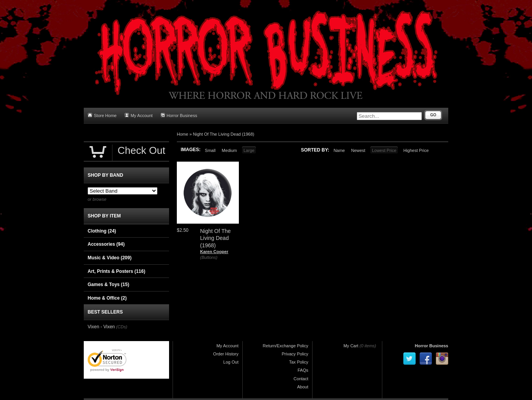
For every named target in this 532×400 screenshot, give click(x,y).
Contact (301, 379)
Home (182, 134)
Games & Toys (108, 284)
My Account (139, 115)
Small (210, 150)
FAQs (303, 370)
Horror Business (179, 115)
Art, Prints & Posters (117, 271)
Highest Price (416, 150)
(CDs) (122, 327)
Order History (226, 354)
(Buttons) (209, 257)
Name (339, 150)
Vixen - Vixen (101, 327)
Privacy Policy (295, 354)
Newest (358, 150)
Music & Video (110, 258)
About (303, 387)
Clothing (102, 231)
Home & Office (107, 298)
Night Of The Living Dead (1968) (224, 134)
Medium (229, 150)
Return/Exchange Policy (286, 346)
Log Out (231, 362)
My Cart (351, 346)
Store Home (102, 115)
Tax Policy (299, 362)
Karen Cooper (214, 252)
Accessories (106, 244)
